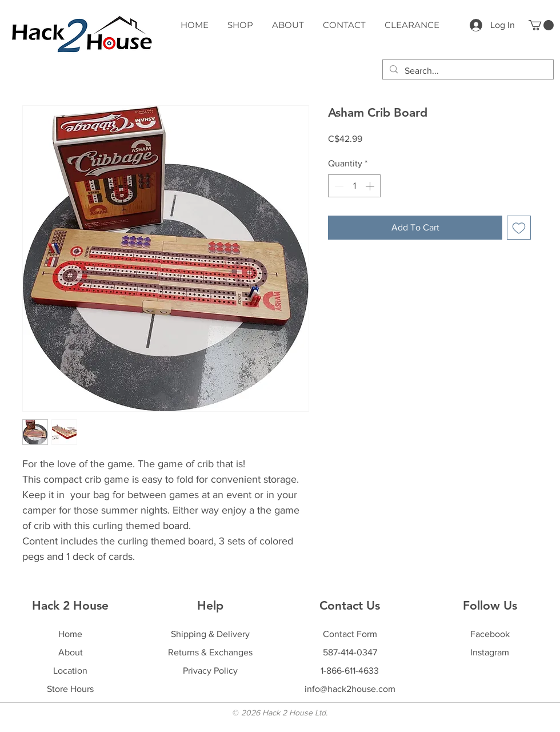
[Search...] (467, 71)
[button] (541, 25)
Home (70, 634)
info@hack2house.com (350, 689)
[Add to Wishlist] (519, 228)
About (71, 652)
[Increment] (371, 186)
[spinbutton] (354, 186)
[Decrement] (338, 186)
